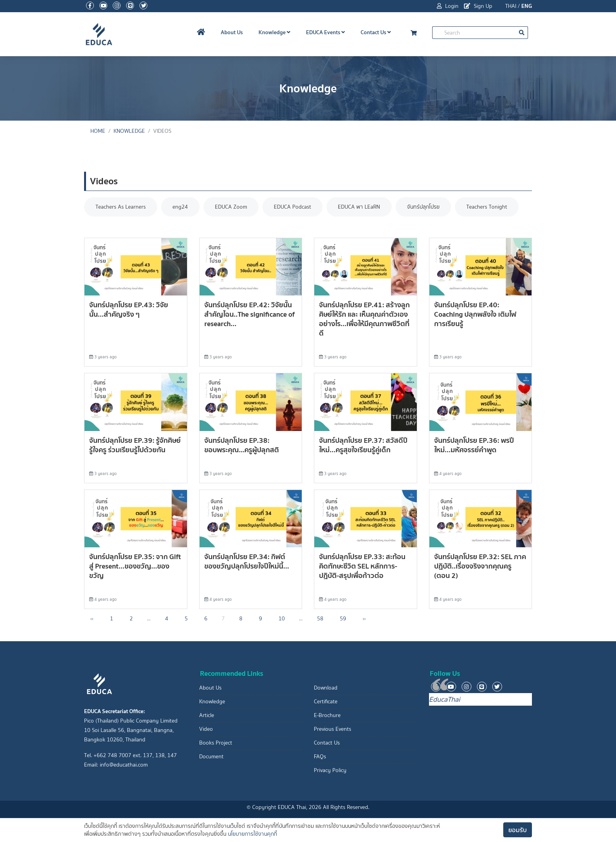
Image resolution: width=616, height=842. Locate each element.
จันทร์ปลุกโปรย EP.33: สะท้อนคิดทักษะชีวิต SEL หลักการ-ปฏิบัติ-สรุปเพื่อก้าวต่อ (362, 566)
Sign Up (478, 6)
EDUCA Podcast (295, 207)
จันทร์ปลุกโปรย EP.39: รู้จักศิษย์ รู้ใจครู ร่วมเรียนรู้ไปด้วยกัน (135, 445)
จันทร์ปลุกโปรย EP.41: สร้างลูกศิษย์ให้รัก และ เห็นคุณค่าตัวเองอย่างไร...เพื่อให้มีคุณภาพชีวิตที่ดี (364, 319)
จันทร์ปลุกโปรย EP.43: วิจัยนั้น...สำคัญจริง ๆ (129, 310)
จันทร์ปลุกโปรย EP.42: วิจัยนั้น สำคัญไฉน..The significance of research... (249, 315)
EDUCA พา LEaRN (362, 207)
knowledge (129, 131)
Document (211, 757)
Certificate (326, 702)
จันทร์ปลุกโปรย (427, 207)
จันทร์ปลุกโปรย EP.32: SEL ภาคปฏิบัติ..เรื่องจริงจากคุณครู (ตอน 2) (480, 566)
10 (282, 619)
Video (206, 729)
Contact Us (376, 32)
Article (207, 715)
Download (326, 688)
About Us (232, 32)
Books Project (216, 743)
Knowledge (274, 32)
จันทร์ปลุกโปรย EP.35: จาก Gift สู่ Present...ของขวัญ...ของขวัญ (135, 566)
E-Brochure (327, 715)
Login (448, 6)
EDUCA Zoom (233, 207)
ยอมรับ (518, 830)
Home (98, 131)
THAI (511, 6)
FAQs (320, 757)
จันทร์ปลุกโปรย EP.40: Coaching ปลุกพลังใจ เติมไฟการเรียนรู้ (475, 315)
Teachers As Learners (121, 207)
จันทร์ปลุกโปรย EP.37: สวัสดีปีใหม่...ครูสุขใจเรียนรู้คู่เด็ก (363, 445)
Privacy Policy (330, 770)
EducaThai (445, 699)
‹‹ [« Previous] (92, 619)
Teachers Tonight (491, 207)
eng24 (181, 207)
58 (320, 619)
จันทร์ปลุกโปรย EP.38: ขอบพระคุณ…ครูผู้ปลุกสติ (242, 445)
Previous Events (333, 729)
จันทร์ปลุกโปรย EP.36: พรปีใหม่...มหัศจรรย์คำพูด (474, 445)
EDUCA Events (325, 32)
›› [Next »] (364, 619)
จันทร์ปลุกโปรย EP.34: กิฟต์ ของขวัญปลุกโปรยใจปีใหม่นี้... (247, 562)
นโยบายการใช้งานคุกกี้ (252, 834)
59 (343, 619)
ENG (527, 6)
